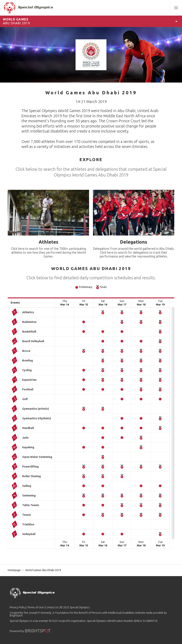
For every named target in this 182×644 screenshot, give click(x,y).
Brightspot (16, 615)
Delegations (134, 242)
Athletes (48, 242)
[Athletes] (48, 213)
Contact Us (52, 607)
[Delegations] (134, 213)
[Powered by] (38, 631)
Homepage (14, 570)
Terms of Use (35, 607)
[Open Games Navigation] (176, 21)
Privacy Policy (18, 607)
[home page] (28, 8)
